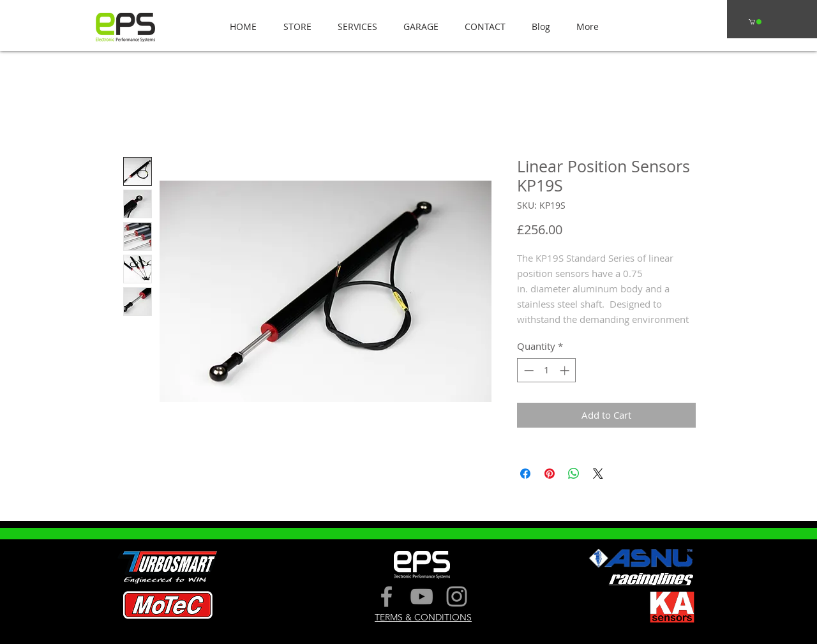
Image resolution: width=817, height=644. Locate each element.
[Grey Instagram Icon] (457, 596)
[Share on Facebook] (525, 474)
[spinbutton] (547, 371)
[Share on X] (598, 474)
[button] (294, 26)
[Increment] (566, 371)
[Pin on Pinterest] (550, 474)
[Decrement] (528, 371)
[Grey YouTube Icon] (422, 596)
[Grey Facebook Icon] (386, 596)
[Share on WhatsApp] (574, 474)
